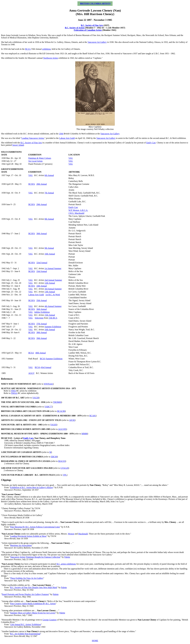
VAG (71, 158)
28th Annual (42, 184)
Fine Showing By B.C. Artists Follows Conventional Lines (35, 527)
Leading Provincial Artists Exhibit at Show (28, 536)
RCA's (28, 49)
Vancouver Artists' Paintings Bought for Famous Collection (35, 557)
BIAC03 (62, 461)
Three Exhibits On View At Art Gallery (27, 578)
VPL (65, 475)
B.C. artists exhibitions (66, 564)
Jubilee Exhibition (42, 312)
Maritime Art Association (21, 545)
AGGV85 (62, 429)
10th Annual (50, 254)
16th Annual (50, 330)
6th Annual (49, 175)
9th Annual (49, 248)
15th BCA (53, 318)
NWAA (14, 393)
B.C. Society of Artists (75, 28)
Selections (39, 318)
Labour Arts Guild (67, 138)
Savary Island (18, 145)
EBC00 (54, 457)
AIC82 (72, 420)
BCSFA (32, 184)
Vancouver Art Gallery (97, 42)
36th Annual (42, 309)
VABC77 (48, 407)
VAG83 (54, 425)
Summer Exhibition (53, 327)
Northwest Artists (51, 58)
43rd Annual (46, 367)
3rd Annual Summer (53, 289)
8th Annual (49, 219)
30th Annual (42, 234)
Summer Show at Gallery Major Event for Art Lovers (33, 613)
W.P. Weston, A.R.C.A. (78, 210)
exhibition (46, 49)
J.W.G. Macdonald (76, 213)
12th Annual (50, 283)
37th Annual (42, 324)
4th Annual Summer (53, 306)
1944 (61, 134)
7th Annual (49, 193)
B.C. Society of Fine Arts (92, 25)
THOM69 (57, 402)
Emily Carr (151, 143)
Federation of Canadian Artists (88, 30)
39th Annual (42, 338)
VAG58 (36, 398)
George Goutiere (50, 620)
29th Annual (42, 204)
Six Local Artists (35, 161)
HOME (95, 641)
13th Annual (50, 292)
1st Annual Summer (53, 268)
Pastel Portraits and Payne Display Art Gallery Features (25, 594)
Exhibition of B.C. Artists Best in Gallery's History (32, 487)
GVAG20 (64, 468)
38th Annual (42, 332)
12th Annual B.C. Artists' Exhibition (25, 624)
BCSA (31, 353)
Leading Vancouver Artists (33, 138)
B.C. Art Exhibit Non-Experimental (25, 634)
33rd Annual (42, 271)
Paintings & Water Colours (40, 158)
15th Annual (50, 315)
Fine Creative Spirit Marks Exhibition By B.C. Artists (33, 604)
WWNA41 (48, 384)
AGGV (31, 373)
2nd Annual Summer (53, 280)
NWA (13, 391)
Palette (67, 557)
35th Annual (42, 300)
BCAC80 (61, 411)
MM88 (84, 434)
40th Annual (41, 353)
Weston (71, 534)
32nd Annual (42, 263)
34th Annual (42, 286)
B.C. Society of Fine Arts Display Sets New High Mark (34, 587)
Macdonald (83, 534)
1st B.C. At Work (53, 295)
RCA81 (93, 416)
